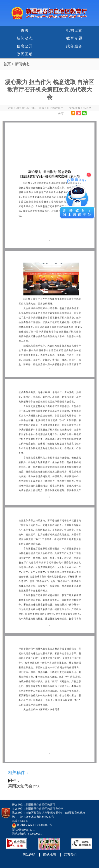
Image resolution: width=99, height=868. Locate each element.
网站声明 (29, 855)
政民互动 (25, 54)
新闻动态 (25, 38)
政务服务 (74, 46)
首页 (25, 30)
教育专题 (74, 38)
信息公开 (25, 46)
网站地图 (49, 855)
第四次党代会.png (24, 786)
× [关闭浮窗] (89, 175)
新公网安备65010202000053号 (34, 825)
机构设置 (74, 30)
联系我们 (70, 855)
